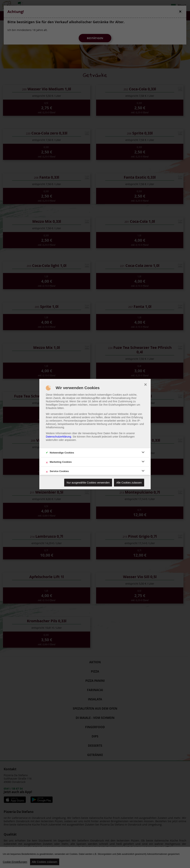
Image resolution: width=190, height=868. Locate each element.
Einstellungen (127, 437)
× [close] (145, 384)
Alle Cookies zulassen (129, 483)
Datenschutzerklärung (58, 437)
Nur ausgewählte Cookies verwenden (88, 483)
